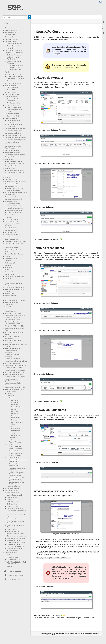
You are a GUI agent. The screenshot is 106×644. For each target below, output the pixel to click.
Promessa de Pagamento (15, 210)
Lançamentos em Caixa (12, 235)
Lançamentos (16, 429)
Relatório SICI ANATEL (12, 248)
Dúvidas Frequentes (11, 30)
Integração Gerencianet (17, 65)
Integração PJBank (15, 70)
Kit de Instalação (10, 263)
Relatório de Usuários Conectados (12, 337)
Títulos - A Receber (15, 446)
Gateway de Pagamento (13, 150)
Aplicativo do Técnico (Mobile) (17, 538)
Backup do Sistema (11, 85)
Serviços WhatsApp (11, 166)
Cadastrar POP (10, 35)
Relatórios (7, 307)
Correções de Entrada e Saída (15, 276)
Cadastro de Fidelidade (14, 44)
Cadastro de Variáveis (12, 114)
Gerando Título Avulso (14, 204)
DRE (11, 440)
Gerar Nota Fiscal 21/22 (15, 74)
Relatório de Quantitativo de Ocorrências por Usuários (14, 323)
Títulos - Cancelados (16, 453)
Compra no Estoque (11, 272)
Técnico (7, 555)
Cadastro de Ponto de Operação (15, 140)
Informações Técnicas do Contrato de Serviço (15, 189)
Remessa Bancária (11, 230)
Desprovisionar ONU (14, 559)
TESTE (9, 566)
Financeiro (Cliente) (11, 201)
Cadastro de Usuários (14, 107)
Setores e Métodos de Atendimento (14, 100)
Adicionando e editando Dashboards (14, 126)
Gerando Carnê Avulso (14, 206)
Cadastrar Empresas (11, 39)
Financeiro (8, 217)
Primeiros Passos (10, 32)
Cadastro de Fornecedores (13, 131)
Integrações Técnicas (12, 491)
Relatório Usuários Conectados (15, 300)
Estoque (7, 256)
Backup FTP (11, 90)
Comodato (8, 279)
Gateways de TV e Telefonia (14, 53)
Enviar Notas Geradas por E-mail (15, 241)
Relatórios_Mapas (13, 458)
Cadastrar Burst (12, 504)
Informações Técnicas (12, 493)
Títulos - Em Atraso (15, 455)
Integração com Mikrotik (15, 495)
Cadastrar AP (11, 564)
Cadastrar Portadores (14, 55)
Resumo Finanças (15, 442)
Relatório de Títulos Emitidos (14, 368)
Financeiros (11, 396)
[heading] (15, 571)
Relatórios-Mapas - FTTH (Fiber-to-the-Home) (17, 479)
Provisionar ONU (12, 497)
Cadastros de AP (12, 529)
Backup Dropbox (12, 88)
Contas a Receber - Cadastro (14, 254)
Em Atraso (15, 414)
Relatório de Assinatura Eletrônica (16, 361)
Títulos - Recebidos (15, 449)
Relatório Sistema (11, 311)
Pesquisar (25, 17)
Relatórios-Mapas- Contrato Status (15, 465)
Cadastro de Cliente (11, 179)
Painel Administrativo (11, 97)
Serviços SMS (9, 159)
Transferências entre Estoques (15, 287)
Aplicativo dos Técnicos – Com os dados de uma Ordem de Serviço (17, 474)
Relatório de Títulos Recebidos (15, 370)
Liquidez (14, 420)
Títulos (11, 398)
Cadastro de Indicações (15, 213)
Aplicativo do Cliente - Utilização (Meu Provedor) (15, 545)
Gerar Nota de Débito (14, 83)
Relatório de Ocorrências (13, 313)
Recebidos (15, 405)
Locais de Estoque (11, 258)
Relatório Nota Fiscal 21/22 (16, 79)
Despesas (12, 437)
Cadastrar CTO (12, 500)
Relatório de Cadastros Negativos (16, 366)
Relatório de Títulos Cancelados (15, 377)
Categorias (8, 265)
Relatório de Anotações (12, 363)
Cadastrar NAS (10, 37)
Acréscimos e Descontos (15, 208)
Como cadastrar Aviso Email (16, 173)
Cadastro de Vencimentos (13, 135)
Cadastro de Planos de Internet (15, 155)
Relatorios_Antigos (11, 553)
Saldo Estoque (9, 293)
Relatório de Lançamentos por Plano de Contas (14, 390)
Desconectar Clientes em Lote (17, 536)
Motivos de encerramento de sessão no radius (16, 550)
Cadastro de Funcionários (13, 133)
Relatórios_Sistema (13, 486)
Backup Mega (11, 92)
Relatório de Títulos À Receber (15, 372)
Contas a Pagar (16, 435)
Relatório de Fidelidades (13, 348)
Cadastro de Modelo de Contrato (15, 129)
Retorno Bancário (10, 232)
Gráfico (9, 444)
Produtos (8, 261)
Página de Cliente (11, 215)
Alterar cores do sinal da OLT (16, 509)
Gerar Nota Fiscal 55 (14, 81)
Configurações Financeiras (13, 50)
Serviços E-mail (10, 168)
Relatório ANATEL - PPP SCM (14, 326)
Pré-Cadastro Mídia (13, 103)
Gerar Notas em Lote (12, 239)
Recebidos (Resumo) (18, 407)
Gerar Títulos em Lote (12, 219)
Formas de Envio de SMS (15, 161)
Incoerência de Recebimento (16, 417)
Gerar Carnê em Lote (12, 222)
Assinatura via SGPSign (12, 488)
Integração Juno (14, 67)
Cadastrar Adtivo (10, 195)
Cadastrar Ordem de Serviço (14, 199)
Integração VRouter (13, 531)
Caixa (13, 433)
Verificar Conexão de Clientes (16, 562)
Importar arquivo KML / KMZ (16, 534)
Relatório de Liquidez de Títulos (15, 387)
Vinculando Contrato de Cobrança (16, 192)
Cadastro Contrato (11, 186)
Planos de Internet (13, 46)
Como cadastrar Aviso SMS (16, 164)
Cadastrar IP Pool (13, 502)
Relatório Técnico (10, 296)
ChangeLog (8, 28)
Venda (7, 281)
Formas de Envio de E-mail (16, 170)
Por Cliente (15, 400)
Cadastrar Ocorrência (12, 197)
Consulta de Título (11, 228)
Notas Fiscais (9, 237)
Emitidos (14, 409)
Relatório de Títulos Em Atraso (15, 375)
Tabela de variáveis (13, 116)
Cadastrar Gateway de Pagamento (14, 62)
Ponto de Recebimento (12, 152)
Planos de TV (11, 48)
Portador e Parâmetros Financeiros (12, 143)
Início (6, 23)
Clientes (7, 177)
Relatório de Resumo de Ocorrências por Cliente (13, 319)
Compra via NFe (10, 274)
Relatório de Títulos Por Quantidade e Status (12, 380)
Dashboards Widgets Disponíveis (14, 121)
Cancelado (15, 411)
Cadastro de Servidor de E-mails (15, 138)
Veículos (8, 270)
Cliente (9, 393)
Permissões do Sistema (12, 105)
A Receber (15, 402)
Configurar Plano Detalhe (15, 76)
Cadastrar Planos (10, 41)
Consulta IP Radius (13, 519)
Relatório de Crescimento (13, 359)
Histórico (8, 175)
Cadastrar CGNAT (13, 506)
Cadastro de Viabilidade (12, 184)
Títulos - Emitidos (15, 451)
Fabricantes (9, 267)
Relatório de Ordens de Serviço (15, 316)
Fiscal (7, 72)
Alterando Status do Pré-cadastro (15, 182)
